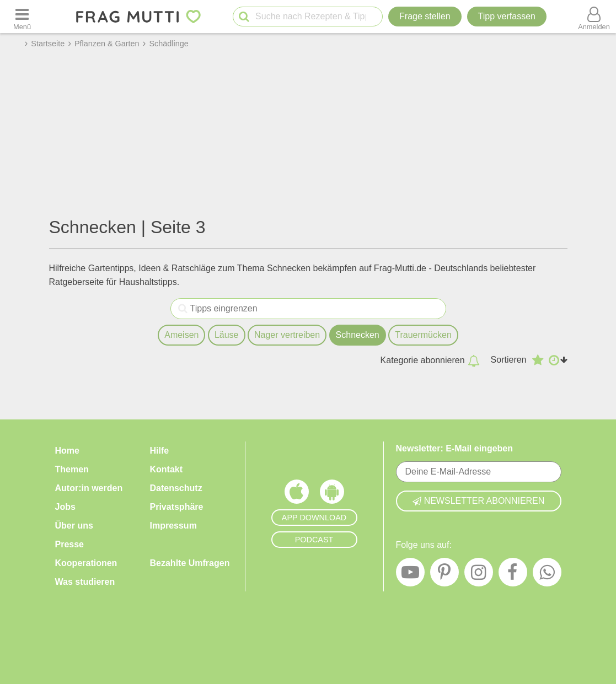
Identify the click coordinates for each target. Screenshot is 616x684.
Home (67, 451)
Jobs (65, 507)
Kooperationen (86, 563)
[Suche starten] (244, 17)
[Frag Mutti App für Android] (332, 494)
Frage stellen (425, 16)
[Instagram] (479, 575)
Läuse (227, 335)
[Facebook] (513, 575)
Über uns (74, 526)
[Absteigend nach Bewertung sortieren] (538, 360)
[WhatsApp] (547, 575)
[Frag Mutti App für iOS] (297, 494)
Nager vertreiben (287, 335)
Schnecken (358, 335)
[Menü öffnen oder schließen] (22, 17)
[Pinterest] (444, 575)
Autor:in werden (89, 488)
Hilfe (160, 451)
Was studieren (85, 582)
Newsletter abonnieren (479, 501)
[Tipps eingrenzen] (183, 309)
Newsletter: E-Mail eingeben (455, 448)
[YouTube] (410, 575)
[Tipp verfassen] (507, 17)
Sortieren (509, 360)
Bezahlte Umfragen (190, 563)
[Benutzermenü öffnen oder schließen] (594, 17)
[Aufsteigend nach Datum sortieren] (558, 360)
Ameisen (181, 335)
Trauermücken (423, 335)
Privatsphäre (177, 507)
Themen (72, 469)
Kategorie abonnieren (430, 360)
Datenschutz (176, 488)
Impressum (173, 526)
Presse (70, 544)
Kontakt (167, 469)
